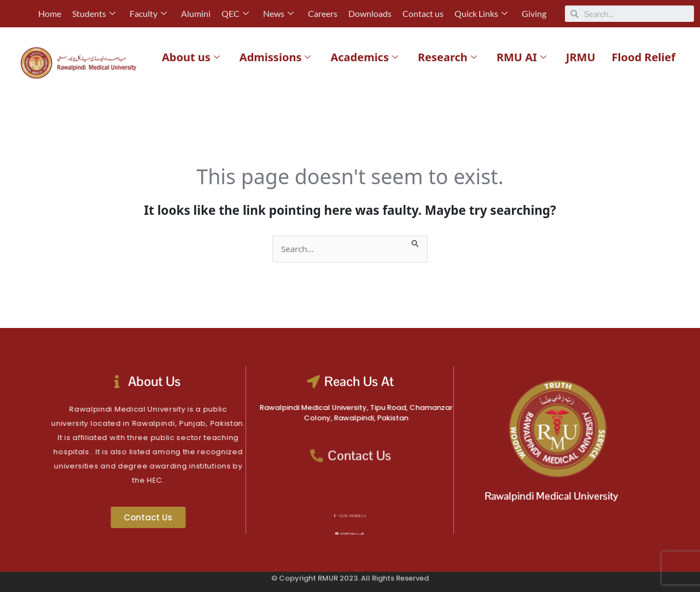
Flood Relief (644, 57)
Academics (364, 57)
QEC (235, 13)
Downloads (370, 13)
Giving (534, 13)
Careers (323, 13)
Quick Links (481, 13)
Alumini (196, 13)
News (278, 13)
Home (50, 13)
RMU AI (521, 57)
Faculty (148, 13)
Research (447, 57)
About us (191, 57)
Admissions (275, 57)
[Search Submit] (416, 242)
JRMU (581, 57)
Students (94, 13)
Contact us (423, 13)
